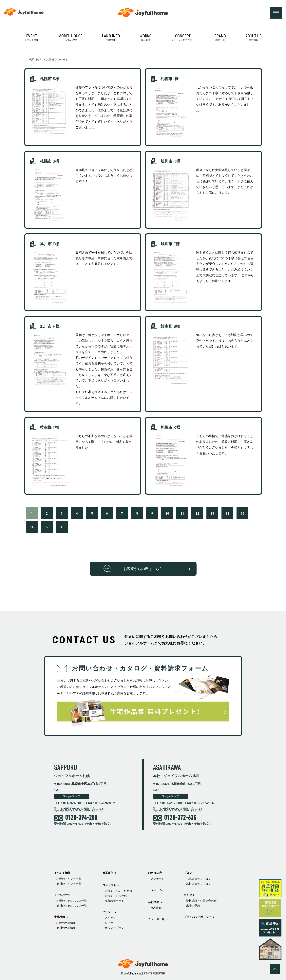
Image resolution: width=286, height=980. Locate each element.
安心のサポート (114, 901)
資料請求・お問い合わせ (201, 901)
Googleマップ (72, 796)
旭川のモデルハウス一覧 (72, 906)
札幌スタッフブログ (199, 879)
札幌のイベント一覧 (69, 879)
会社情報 (254, 38)
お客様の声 (155, 873)
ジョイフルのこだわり (183, 38)
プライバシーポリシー (198, 917)
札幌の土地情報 (66, 923)
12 (197, 513)
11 (182, 513)
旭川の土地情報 (66, 928)
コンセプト (109, 885)
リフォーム (155, 890)
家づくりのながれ (116, 896)
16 (32, 527)
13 (212, 513)
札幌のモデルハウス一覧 (72, 901)
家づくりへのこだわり (119, 891)
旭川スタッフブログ (199, 884)
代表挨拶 (156, 908)
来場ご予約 (193, 906)
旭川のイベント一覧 (69, 884)
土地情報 (111, 38)
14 (227, 513)
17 (47, 527)
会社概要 (154, 902)
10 (167, 513)
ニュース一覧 (156, 919)
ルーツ (109, 923)
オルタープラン (114, 928)
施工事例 (145, 38)
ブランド (108, 912)
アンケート (157, 879)
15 (242, 513)
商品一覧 (220, 38)
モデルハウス (70, 38)
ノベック (110, 918)
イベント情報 (31, 38)
